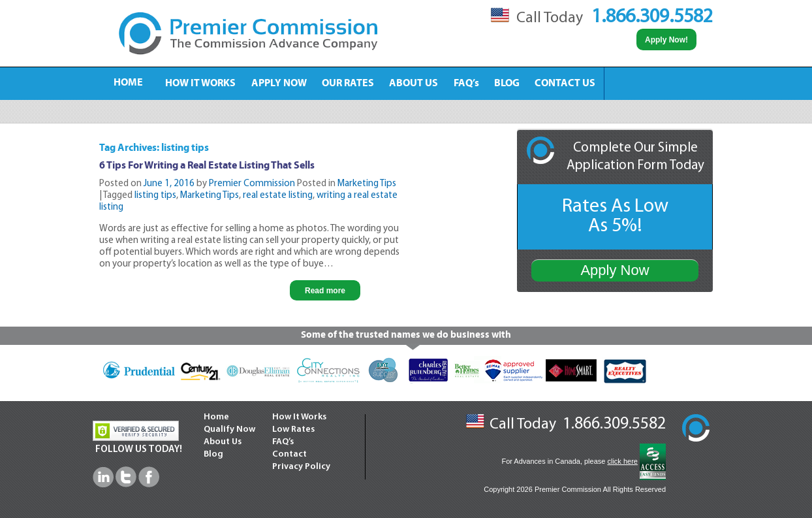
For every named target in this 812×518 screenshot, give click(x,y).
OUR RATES (348, 84)
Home (216, 417)
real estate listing (278, 196)
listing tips (155, 196)
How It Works (299, 417)
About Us (223, 442)
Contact (289, 454)
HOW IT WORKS (200, 84)
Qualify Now (229, 429)
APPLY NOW (279, 84)
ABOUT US (414, 84)
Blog (213, 454)
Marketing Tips (367, 184)
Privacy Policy (301, 467)
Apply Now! (666, 40)
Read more (325, 291)
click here (622, 461)
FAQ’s (466, 84)
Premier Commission (252, 184)
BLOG (507, 84)
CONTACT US (565, 84)
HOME (128, 83)
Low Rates (293, 429)
